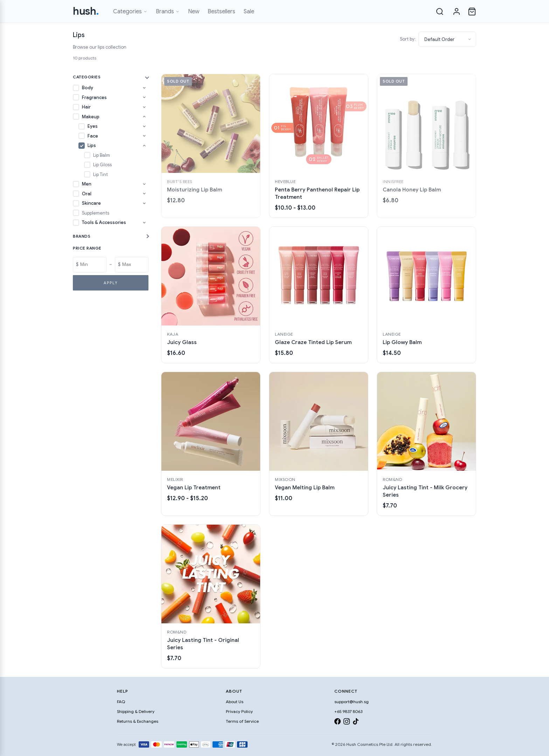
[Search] (440, 12)
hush (86, 11)
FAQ (121, 702)
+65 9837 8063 (348, 711)
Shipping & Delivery (136, 711)
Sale (249, 12)
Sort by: (408, 39)
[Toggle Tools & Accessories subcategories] (144, 223)
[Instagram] (347, 723)
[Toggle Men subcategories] (144, 184)
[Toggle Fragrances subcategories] (144, 97)
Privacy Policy (239, 711)
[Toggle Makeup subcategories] (144, 117)
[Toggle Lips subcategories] (144, 146)
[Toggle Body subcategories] (144, 88)
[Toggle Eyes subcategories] (144, 126)
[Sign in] (457, 12)
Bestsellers (221, 12)
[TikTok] (356, 723)
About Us (235, 702)
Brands (168, 12)
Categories (130, 12)
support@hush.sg (352, 702)
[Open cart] (472, 12)
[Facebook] (338, 723)
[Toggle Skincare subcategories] (144, 203)
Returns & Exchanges (138, 721)
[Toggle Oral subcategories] (144, 194)
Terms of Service (242, 721)
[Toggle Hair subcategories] (144, 107)
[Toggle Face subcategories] (144, 136)
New (194, 12)
